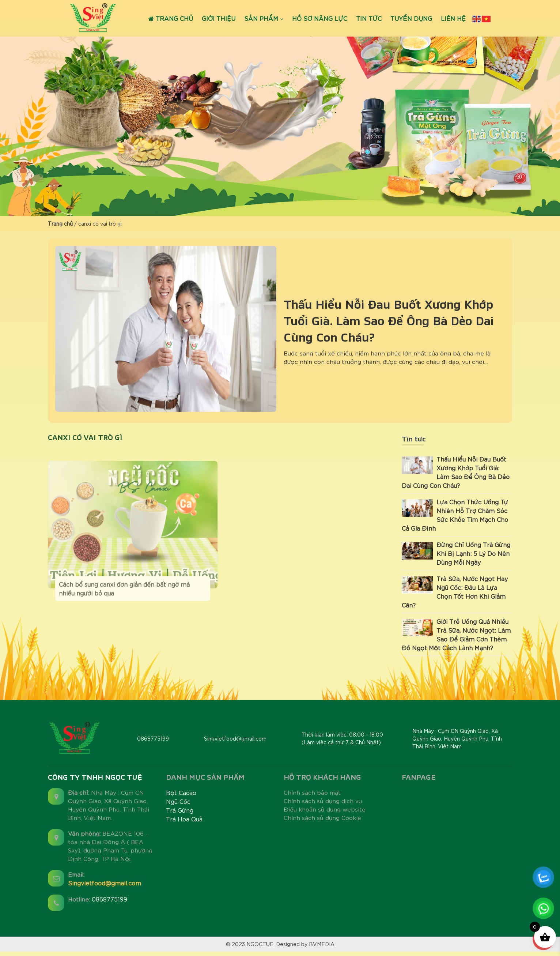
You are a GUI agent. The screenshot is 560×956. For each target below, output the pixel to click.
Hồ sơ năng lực (320, 18)
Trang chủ (171, 18)
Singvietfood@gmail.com (105, 886)
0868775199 (111, 902)
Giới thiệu (219, 18)
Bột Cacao (181, 793)
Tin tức (369, 18)
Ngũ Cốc (178, 801)
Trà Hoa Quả (184, 819)
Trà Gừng (180, 810)
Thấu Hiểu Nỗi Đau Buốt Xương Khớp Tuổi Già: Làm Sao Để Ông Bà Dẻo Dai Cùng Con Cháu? (389, 321)
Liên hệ (453, 18)
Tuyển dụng (411, 18)
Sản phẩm (261, 18)
